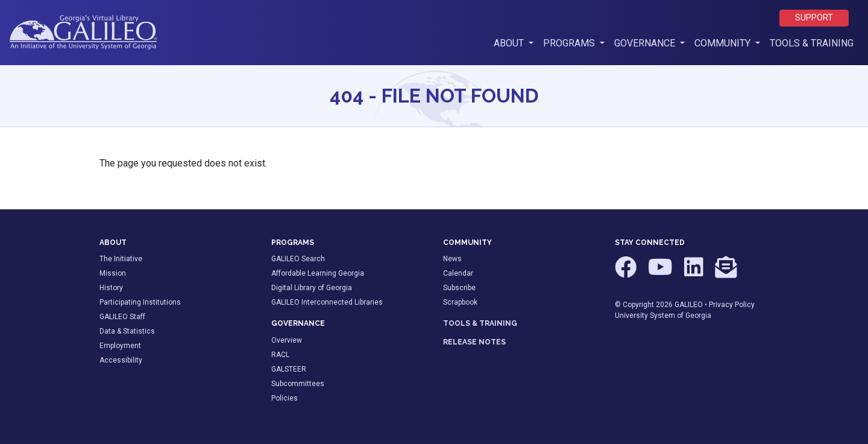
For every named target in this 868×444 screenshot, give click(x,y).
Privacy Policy (732, 305)
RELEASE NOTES (474, 342)
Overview (287, 340)
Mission (113, 273)
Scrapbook (460, 302)
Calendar (458, 273)
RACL (280, 355)
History (111, 288)
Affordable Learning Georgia (318, 273)
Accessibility (121, 360)
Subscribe (459, 288)
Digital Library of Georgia (312, 288)
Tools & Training (812, 43)
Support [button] (814, 18)
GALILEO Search (298, 259)
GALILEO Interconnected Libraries (327, 302)
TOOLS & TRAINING (480, 323)
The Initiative (121, 259)
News (452, 259)
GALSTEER (289, 369)
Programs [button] (570, 43)
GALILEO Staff (122, 317)
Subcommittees (298, 384)
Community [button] (724, 43)
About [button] (516, 42)
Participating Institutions (140, 302)
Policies (285, 398)
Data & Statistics (127, 331)
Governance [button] (646, 43)
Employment (120, 346)
